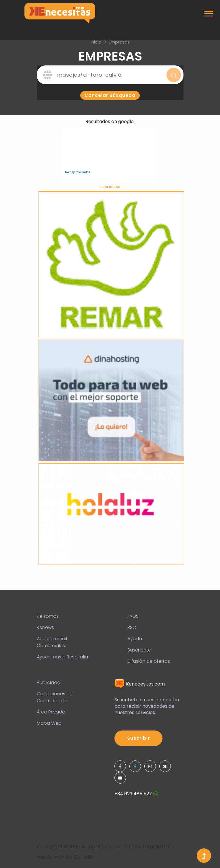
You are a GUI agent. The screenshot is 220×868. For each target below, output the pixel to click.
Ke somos (48, 616)
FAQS (133, 616)
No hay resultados (78, 172)
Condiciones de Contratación (55, 697)
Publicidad (49, 682)
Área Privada (51, 712)
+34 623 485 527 (136, 794)
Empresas (119, 42)
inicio (96, 42)
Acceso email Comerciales (52, 642)
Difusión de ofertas (149, 661)
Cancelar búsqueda (110, 95)
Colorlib (84, 857)
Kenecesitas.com (140, 684)
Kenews (45, 627)
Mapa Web (49, 723)
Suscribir (138, 738)
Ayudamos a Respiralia (62, 657)
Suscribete (139, 650)
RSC (132, 627)
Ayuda (135, 639)
